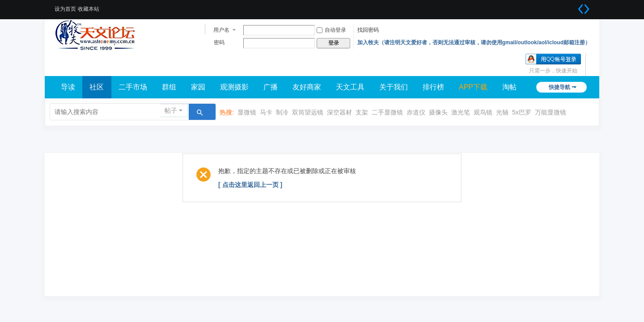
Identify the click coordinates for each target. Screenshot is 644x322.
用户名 (221, 30)
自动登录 (331, 30)
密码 (219, 42)
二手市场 (133, 87)
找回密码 (368, 30)
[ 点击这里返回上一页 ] (250, 185)
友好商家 (307, 87)
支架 (362, 112)
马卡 (266, 112)
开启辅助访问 (572, 6)
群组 (169, 87)
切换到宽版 (584, 9)
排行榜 (433, 87)
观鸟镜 (483, 112)
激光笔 (461, 112)
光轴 (502, 112)
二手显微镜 (387, 112)
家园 (198, 87)
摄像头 (438, 112)
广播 (271, 87)
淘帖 (509, 87)
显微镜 (247, 112)
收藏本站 (89, 9)
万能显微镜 (551, 112)
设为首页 (65, 9)
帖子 (171, 110)
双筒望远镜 (308, 112)
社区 (97, 87)
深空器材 (339, 112)
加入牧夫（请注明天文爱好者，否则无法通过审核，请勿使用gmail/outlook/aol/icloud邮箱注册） (474, 42)
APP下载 (473, 87)
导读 (68, 87)
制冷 (282, 112)
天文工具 (350, 87)
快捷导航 (559, 87)
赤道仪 (416, 112)
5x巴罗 (522, 112)
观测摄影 (234, 87)
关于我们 (394, 87)
